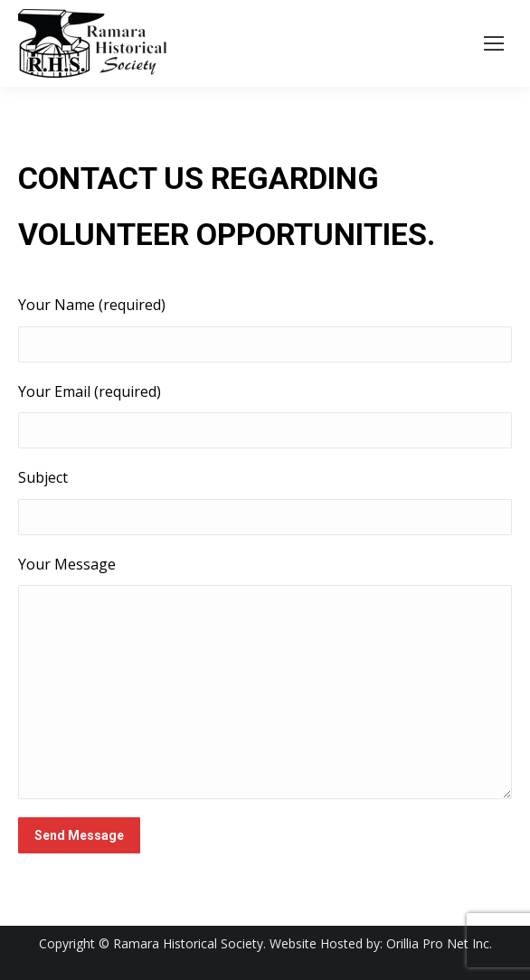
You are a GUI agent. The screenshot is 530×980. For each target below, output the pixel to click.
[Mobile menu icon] (494, 43)
